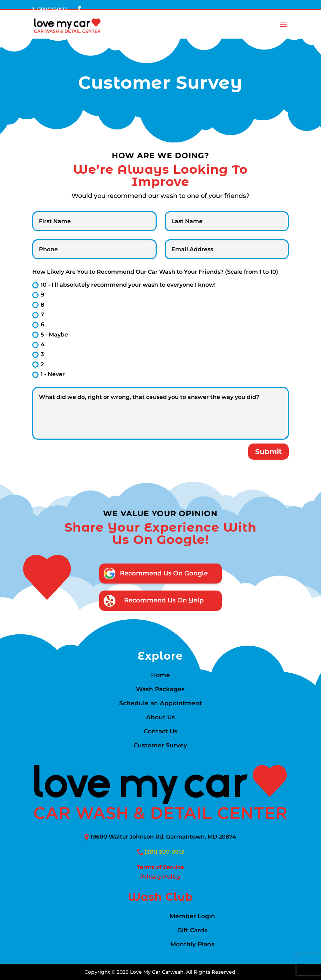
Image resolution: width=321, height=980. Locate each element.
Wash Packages (160, 690)
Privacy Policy (160, 877)
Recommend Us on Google (164, 573)
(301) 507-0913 (164, 852)
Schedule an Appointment (160, 704)
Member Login (192, 917)
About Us (160, 718)
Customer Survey (160, 746)
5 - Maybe (50, 335)
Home (160, 676)
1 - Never (49, 374)
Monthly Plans (192, 945)
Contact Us (160, 732)
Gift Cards (192, 931)
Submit (268, 452)
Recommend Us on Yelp (164, 600)
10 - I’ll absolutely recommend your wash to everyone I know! (124, 285)
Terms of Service (160, 867)
